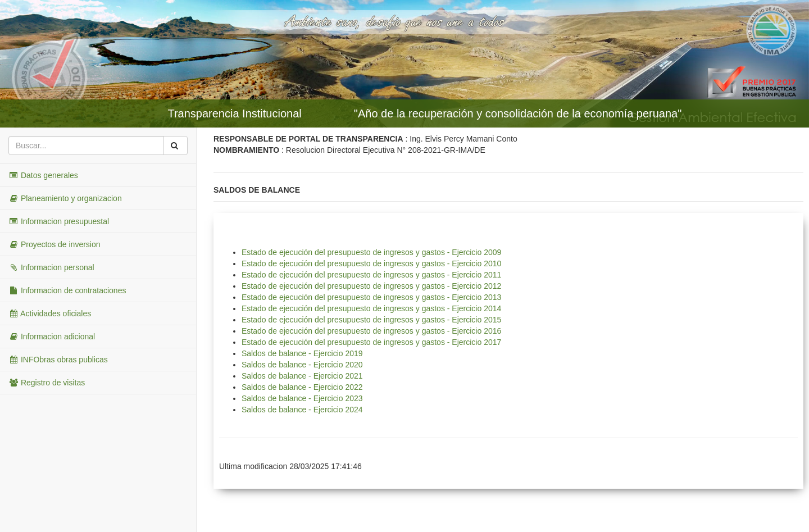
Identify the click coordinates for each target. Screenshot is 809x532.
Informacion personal (51, 267)
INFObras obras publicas (58, 360)
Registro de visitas (47, 383)
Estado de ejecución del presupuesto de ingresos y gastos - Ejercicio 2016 (371, 331)
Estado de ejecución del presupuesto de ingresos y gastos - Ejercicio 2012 (371, 286)
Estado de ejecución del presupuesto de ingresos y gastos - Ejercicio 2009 (371, 252)
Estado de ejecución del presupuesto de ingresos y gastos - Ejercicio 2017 (371, 342)
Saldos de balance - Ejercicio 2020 (302, 365)
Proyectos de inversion (54, 244)
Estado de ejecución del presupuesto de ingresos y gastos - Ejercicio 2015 (371, 320)
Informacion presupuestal (59, 221)
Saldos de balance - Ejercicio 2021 (302, 376)
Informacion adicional (52, 337)
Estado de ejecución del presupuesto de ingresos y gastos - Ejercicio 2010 (371, 263)
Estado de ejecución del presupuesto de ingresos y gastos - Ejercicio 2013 (371, 297)
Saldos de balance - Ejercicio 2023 (302, 398)
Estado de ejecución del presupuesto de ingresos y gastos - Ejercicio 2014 (371, 308)
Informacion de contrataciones (67, 290)
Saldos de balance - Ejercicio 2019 (302, 353)
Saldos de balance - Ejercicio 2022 (302, 387)
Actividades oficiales (50, 313)
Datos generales (43, 175)
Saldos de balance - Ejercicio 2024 (302, 410)
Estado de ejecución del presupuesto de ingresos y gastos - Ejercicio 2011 (371, 275)
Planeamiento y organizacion (65, 198)
